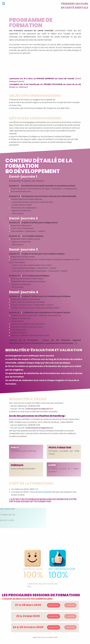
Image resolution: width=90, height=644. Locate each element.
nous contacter (45, 492)
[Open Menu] (4, 4)
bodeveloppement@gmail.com (39, 409)
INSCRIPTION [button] (54, 605)
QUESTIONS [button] (70, 605)
